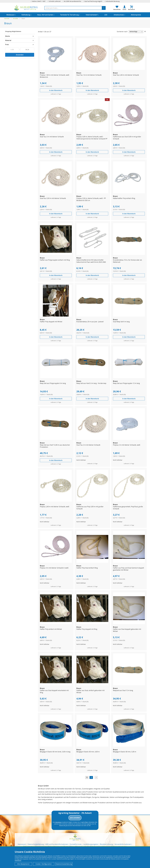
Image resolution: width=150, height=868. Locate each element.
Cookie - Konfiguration (44, 864)
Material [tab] (8, 40)
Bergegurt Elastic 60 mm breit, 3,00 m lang (55, 752)
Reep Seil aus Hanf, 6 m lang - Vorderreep (91, 383)
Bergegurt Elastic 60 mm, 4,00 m (88, 752)
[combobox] (75, 8)
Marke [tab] (8, 36)
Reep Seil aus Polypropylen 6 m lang (53, 383)
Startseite (7, 19)
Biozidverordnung (106, 844)
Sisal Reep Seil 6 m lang (121, 322)
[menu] (75, 15)
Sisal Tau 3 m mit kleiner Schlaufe (52, 137)
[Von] (12, 49)
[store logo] (26, 8)
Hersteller (16, 19)
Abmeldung (58, 822)
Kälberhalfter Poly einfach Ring (124, 198)
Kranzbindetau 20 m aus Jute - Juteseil (90, 322)
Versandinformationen (123, 844)
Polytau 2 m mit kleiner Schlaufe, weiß (127, 445)
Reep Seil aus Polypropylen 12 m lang (126, 383)
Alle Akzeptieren (23, 864)
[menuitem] (10, 15)
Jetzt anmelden (75, 818)
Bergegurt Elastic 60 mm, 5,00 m (125, 752)
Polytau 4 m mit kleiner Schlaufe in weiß (54, 568)
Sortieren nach (122, 31)
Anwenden (20, 55)
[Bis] (27, 49)
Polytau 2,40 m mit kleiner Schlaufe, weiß (55, 507)
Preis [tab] (7, 44)
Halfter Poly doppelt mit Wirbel (51, 322)
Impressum (22, 844)
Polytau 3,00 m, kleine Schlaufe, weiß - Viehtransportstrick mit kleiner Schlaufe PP (92, 138)
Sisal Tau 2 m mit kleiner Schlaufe (88, 445)
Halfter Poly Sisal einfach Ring (87, 568)
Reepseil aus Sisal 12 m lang (123, 690)
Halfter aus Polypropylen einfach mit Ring (55, 260)
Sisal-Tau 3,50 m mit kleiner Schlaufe (53, 198)
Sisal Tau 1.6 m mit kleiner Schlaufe (89, 75)
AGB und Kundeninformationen (57, 844)
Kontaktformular (76, 844)
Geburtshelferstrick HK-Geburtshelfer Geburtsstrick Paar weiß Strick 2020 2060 (91, 261)
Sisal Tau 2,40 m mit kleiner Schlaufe (126, 75)
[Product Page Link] (56, 69)
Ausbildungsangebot (91, 844)
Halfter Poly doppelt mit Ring (87, 629)
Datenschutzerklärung (36, 844)
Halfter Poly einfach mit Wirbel (51, 629)
